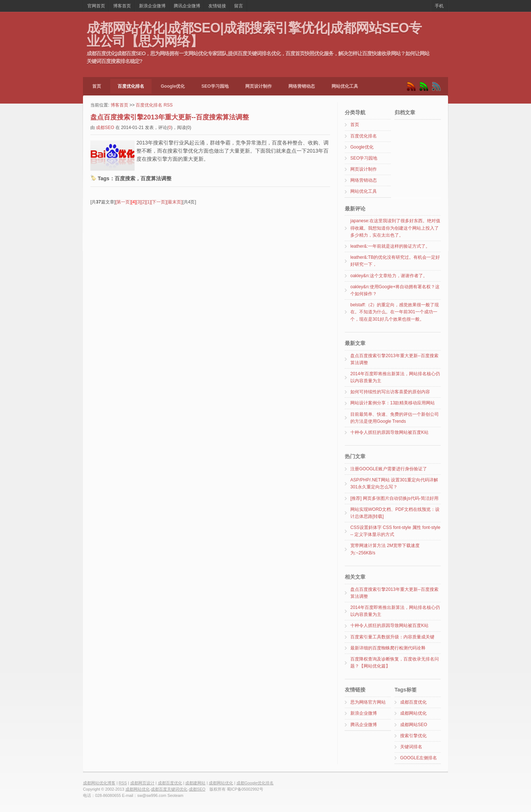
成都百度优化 (413, 702)
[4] (134, 202)
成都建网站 (195, 783)
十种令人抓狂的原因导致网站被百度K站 (389, 432)
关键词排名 (411, 747)
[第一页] (123, 202)
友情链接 (217, 6)
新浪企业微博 (152, 6)
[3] (138, 202)
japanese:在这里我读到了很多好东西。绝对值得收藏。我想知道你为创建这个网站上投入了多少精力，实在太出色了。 (395, 228)
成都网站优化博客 (99, 783)
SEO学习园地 (215, 86)
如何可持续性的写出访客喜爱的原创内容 (390, 392)
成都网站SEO (414, 725)
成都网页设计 (142, 783)
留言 (239, 6)
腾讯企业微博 (187, 6)
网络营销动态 (302, 86)
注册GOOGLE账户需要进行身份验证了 (389, 469)
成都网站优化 (413, 713)
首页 (97, 86)
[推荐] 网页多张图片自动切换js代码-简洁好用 (394, 498)
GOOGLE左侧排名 (419, 758)
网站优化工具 (345, 86)
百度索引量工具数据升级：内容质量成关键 (392, 637)
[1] (148, 202)
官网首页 (96, 6)
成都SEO (105, 128)
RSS (168, 105)
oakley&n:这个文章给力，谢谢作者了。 (389, 276)
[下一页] (159, 202)
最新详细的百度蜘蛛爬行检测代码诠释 (388, 648)
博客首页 (122, 6)
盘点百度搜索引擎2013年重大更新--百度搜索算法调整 (170, 117)
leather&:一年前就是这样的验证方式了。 (390, 246)
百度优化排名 (131, 86)
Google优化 (173, 86)
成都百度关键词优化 (169, 789)
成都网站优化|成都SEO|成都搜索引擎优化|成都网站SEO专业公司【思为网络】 (254, 34)
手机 (439, 6)
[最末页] (175, 202)
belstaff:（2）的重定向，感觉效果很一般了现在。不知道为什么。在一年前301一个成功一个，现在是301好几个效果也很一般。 (395, 312)
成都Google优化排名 (255, 783)
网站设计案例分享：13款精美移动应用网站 (393, 403)
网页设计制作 (258, 86)
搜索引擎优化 (413, 736)
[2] (143, 202)
